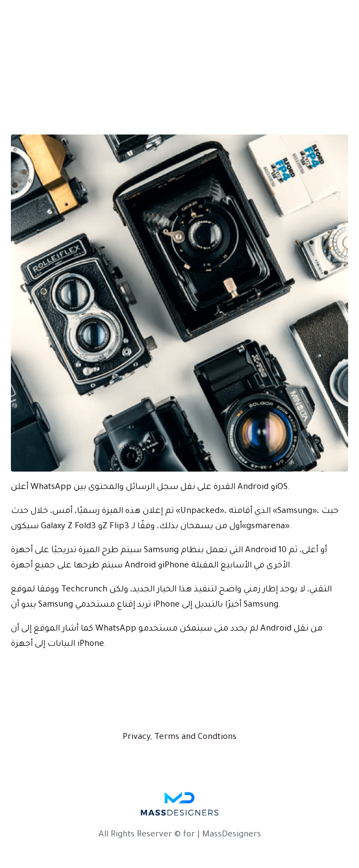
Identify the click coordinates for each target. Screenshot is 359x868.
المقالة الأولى (59, 109)
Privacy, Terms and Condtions (179, 738)
